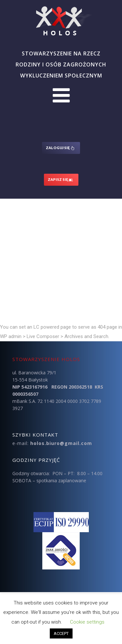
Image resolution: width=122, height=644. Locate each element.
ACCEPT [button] (61, 633)
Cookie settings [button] (87, 622)
